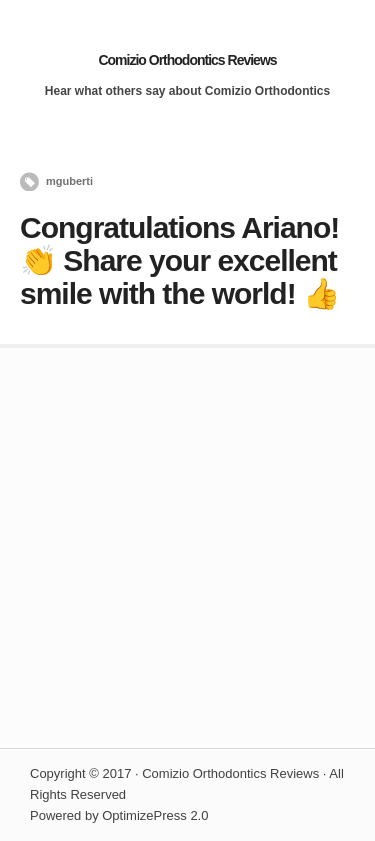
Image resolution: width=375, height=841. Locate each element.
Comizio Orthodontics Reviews (187, 60)
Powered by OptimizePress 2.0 (119, 815)
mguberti (69, 181)
